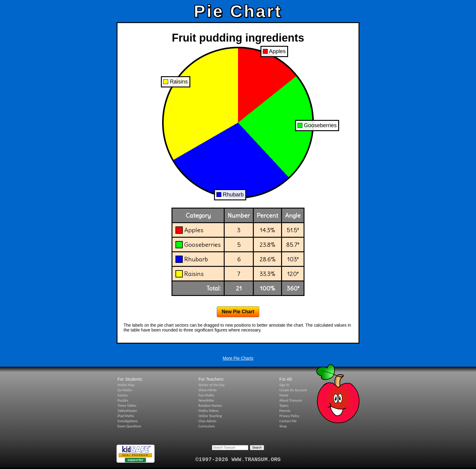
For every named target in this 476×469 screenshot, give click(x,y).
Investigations (128, 421)
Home (284, 395)
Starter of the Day (212, 385)
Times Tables (127, 406)
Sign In (284, 385)
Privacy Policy (289, 416)
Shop (283, 426)
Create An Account (293, 390)
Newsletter (207, 400)
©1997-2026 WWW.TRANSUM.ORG (238, 460)
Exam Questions (129, 426)
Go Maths (125, 390)
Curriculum (207, 426)
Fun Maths (206, 395)
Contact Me (288, 421)
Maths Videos (209, 411)
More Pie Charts (238, 358)
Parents (285, 411)
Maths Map (126, 385)
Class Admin (207, 421)
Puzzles (123, 400)
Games (123, 395)
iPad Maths (126, 416)
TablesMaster (127, 411)
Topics (284, 406)
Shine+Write (208, 390)
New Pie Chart (238, 312)
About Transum (291, 400)
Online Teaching (210, 416)
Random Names (210, 406)
